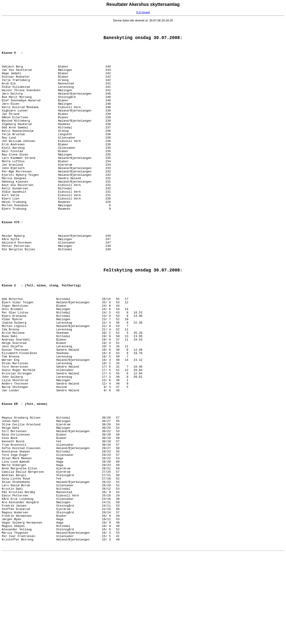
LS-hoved (143, 12)
